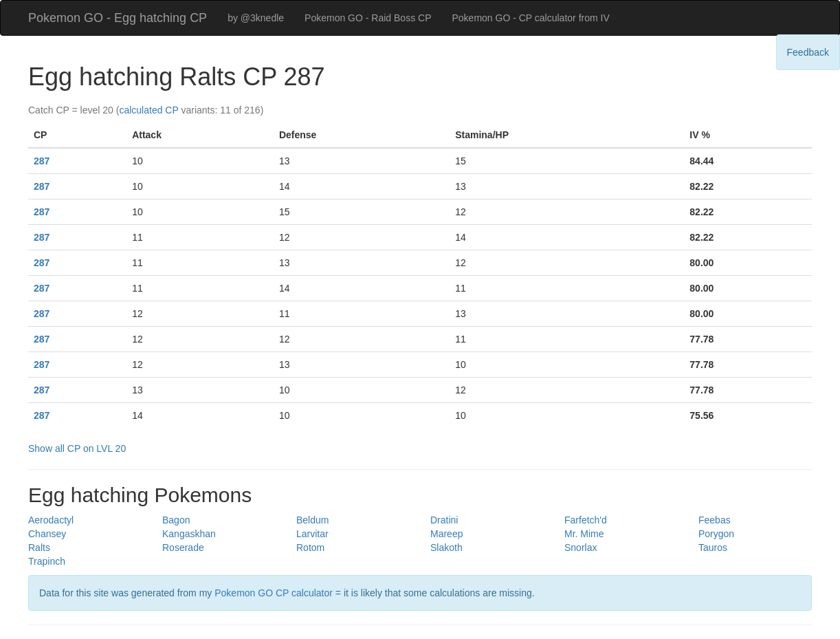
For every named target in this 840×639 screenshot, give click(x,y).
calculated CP (148, 110)
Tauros (713, 548)
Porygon (716, 534)
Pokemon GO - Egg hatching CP (118, 18)
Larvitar (312, 534)
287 (42, 161)
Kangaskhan (189, 534)
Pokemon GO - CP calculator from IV (530, 18)
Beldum (312, 520)
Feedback (808, 52)
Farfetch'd (586, 520)
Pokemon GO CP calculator (274, 593)
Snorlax (581, 548)
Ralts (39, 548)
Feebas (715, 520)
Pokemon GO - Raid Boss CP (368, 18)
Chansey (47, 534)
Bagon (176, 520)
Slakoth (446, 548)
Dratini (444, 520)
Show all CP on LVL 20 (77, 448)
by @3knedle (256, 18)
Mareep (446, 534)
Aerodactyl (51, 520)
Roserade (183, 548)
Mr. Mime (584, 534)
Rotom (310, 548)
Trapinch (47, 561)
